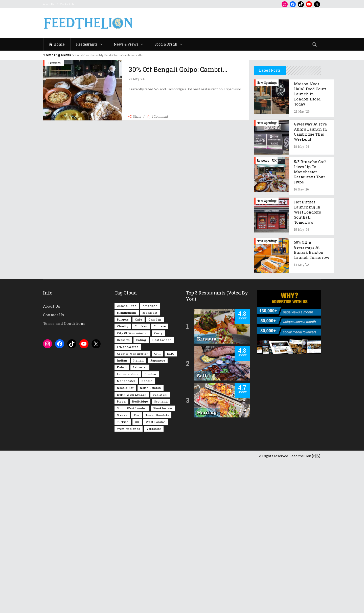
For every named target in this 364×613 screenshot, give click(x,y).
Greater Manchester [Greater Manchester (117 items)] (132, 505)
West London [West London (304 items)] (156, 574)
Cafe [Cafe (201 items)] (139, 471)
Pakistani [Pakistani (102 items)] (160, 546)
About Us (49, 4)
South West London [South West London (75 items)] (132, 560)
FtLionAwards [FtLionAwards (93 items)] (128, 499)
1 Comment (160, 116)
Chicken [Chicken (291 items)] (141, 478)
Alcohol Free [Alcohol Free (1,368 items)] (127, 458)
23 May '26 (302, 263)
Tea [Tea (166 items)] (136, 567)
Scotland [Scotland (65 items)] (161, 553)
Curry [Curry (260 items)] (158, 485)
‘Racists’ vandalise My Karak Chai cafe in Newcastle (108, 55)
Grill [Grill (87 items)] (157, 505)
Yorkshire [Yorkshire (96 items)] (154, 580)
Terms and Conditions (64, 475)
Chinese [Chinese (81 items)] (160, 478)
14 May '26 (302, 416)
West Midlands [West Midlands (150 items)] (129, 580)
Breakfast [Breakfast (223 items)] (150, 464)
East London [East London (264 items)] (162, 492)
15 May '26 (301, 381)
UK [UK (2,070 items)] (137, 574)
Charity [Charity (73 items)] (123, 478)
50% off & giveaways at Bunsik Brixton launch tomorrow (312, 401)
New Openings (267, 234)
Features (54, 63)
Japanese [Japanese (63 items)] (158, 512)
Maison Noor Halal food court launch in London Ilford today (310, 246)
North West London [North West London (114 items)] (132, 546)
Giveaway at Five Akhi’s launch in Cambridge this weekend (311, 283)
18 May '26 (301, 298)
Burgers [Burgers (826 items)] (123, 471)
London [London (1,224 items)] (151, 526)
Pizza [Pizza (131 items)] (121, 553)
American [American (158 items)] (150, 458)
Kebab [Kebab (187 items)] (122, 519)
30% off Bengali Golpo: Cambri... (178, 69)
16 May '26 (301, 341)
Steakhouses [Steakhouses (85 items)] (163, 560)
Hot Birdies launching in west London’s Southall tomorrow (308, 364)
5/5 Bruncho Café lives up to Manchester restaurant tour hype (310, 324)
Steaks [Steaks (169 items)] (122, 567)
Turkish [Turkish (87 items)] (123, 574)
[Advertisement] (229, 23)
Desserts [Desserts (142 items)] (123, 492)
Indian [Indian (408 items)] (122, 512)
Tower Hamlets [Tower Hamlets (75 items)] (157, 567)
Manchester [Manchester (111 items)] (126, 533)
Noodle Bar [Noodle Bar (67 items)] (125, 540)
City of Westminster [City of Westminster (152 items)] (132, 485)
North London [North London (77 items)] (151, 540)
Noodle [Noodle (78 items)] (147, 533)
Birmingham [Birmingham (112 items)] (127, 464)
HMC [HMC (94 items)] (171, 505)
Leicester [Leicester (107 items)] (140, 519)
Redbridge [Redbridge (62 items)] (140, 553)
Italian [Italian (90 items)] (139, 512)
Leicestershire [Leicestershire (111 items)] (128, 526)
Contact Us (67, 4)
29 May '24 (137, 79)
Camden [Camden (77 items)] (155, 471)
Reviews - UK (267, 312)
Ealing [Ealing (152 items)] (141, 492)
